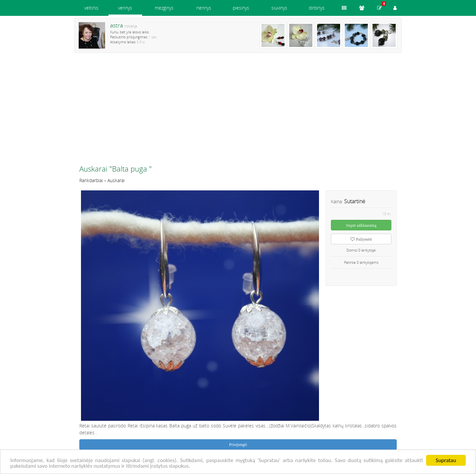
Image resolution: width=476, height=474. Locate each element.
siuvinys (279, 8)
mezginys (164, 8)
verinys (125, 8)
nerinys (204, 8)
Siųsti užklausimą (361, 225)
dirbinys (317, 8)
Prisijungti (238, 444)
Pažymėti (361, 239)
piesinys (241, 8)
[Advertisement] (238, 111)
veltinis (91, 8)
